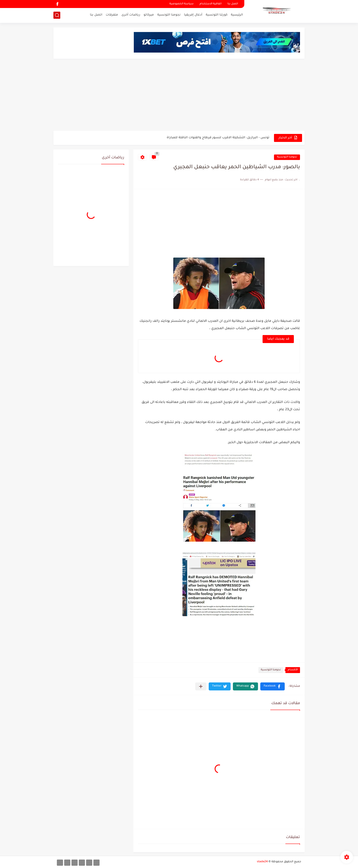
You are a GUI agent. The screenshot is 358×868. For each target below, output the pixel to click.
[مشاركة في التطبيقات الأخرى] (201, 686)
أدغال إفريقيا (193, 15)
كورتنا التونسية (217, 15)
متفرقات (112, 15)
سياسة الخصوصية (182, 4)
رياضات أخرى (131, 15)
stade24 (262, 862)
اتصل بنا (233, 4)
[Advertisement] (179, 95)
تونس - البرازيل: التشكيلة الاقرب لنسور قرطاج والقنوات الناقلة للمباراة (218, 138)
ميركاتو (149, 15)
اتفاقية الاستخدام (211, 4)
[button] (272, 686)
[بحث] (57, 15)
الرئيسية (237, 15)
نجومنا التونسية (169, 15)
